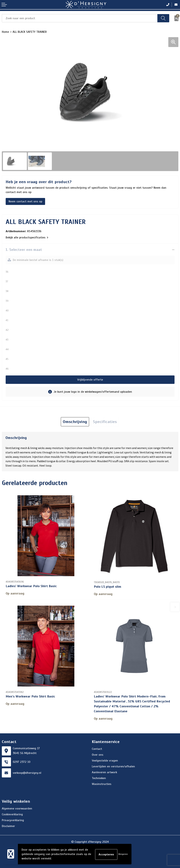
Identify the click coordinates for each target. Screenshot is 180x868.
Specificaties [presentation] (105, 422)
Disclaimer (8, 826)
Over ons (98, 754)
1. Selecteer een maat (24, 250)
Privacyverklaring (13, 820)
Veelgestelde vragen (105, 760)
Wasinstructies (102, 783)
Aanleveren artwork (104, 772)
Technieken (99, 778)
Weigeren (123, 854)
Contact (97, 748)
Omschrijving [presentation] (75, 422)
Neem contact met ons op (25, 201)
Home (5, 32)
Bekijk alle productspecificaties (27, 237)
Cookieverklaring (12, 814)
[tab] (75, 422)
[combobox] (80, 18)
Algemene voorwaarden (17, 808)
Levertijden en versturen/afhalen (113, 766)
